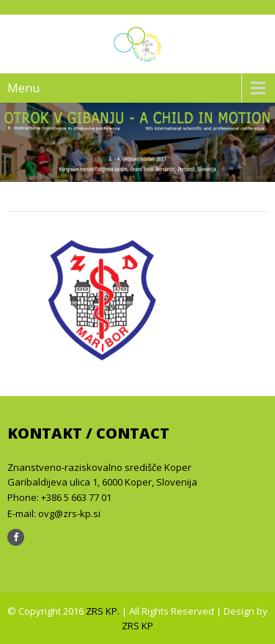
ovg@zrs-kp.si (69, 513)
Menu (23, 88)
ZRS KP (137, 626)
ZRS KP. (104, 611)
